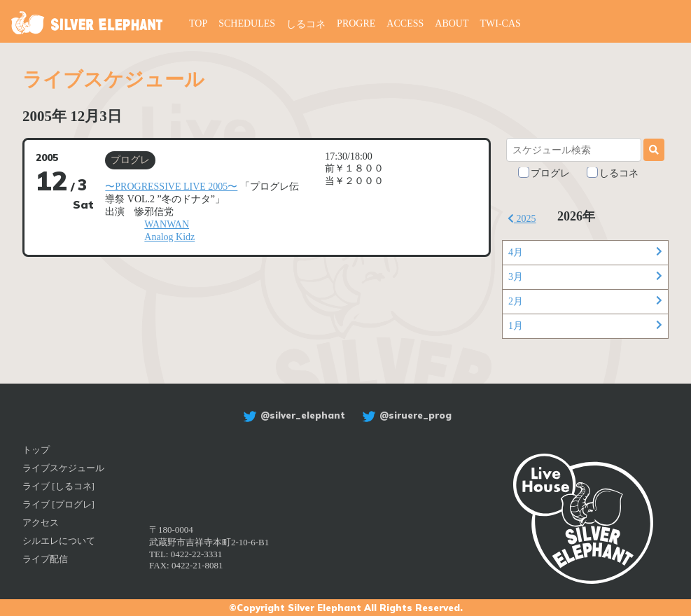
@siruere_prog (405, 415)
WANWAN (167, 224)
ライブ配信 (45, 559)
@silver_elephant (292, 415)
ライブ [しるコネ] (58, 486)
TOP (198, 23)
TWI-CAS (501, 23)
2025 (522, 219)
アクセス (41, 523)
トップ (36, 450)
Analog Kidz (169, 237)
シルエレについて (59, 541)
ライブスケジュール (63, 468)
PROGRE (356, 23)
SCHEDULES (247, 23)
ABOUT (452, 23)
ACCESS (405, 23)
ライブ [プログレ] (58, 504)
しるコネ (306, 24)
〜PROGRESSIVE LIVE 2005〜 (171, 187)
